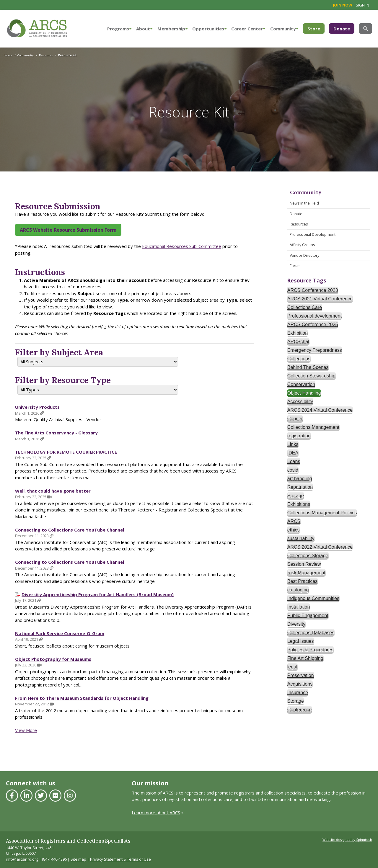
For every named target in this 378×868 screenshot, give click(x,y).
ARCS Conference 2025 (313, 325)
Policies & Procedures (311, 650)
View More (26, 730)
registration (299, 436)
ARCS (294, 521)
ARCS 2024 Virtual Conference (320, 410)
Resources (299, 224)
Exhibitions (299, 504)
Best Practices (302, 581)
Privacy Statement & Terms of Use (120, 859)
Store (316, 28)
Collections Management (313, 427)
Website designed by (347, 840)
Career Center (248, 29)
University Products (37, 407)
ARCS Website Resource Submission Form (68, 230)
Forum (295, 266)
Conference (300, 710)
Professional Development (313, 234)
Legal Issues (301, 641)
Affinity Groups (302, 245)
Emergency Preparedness (315, 350)
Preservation (301, 675)
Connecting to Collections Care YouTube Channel (70, 530)
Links (293, 444)
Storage (296, 496)
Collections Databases (311, 633)
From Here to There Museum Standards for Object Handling (82, 698)
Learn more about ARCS (156, 813)
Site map (78, 859)
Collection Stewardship (311, 376)
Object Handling (304, 393)
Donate (342, 29)
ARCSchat (298, 342)
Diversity (296, 624)
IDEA (293, 453)
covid (293, 470)
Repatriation (300, 487)
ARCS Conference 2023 (313, 290)
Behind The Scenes (308, 367)
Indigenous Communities (313, 598)
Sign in (362, 5)
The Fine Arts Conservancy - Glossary (56, 433)
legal (292, 667)
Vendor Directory (304, 255)
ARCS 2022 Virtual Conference (320, 547)
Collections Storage (308, 556)
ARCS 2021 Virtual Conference (320, 299)
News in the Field (304, 203)
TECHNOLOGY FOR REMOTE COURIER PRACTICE (66, 452)
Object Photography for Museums (53, 659)
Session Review (304, 564)
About (144, 29)
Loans (294, 461)
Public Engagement (308, 616)
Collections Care (305, 307)
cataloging (298, 590)
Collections (299, 359)
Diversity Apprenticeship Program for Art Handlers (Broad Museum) (98, 594)
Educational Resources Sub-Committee (182, 246)
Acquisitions (300, 684)
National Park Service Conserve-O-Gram (60, 633)
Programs (119, 29)
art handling (300, 479)
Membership (173, 29)
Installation (299, 607)
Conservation (301, 384)
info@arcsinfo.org (22, 859)
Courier (295, 419)
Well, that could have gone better (53, 491)
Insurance (298, 693)
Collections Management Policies (322, 513)
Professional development (315, 316)
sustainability (301, 538)
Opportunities (210, 29)
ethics (294, 530)
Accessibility (300, 402)
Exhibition (298, 333)
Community (284, 29)
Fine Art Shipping (305, 658)
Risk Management (306, 573)
